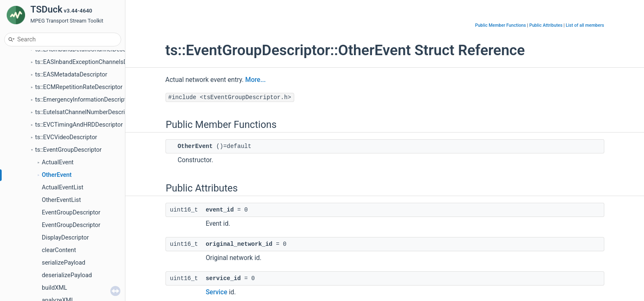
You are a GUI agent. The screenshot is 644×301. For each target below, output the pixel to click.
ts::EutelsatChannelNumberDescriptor (85, 112)
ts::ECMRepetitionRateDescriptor (79, 87)
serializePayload (64, 263)
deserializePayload (67, 275)
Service (216, 292)
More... (256, 80)
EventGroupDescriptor (71, 213)
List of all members (585, 25)
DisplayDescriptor (65, 238)
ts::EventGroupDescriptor (68, 150)
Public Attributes (546, 25)
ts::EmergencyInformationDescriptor (83, 100)
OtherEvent (57, 175)
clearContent (59, 250)
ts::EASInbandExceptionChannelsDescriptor (93, 62)
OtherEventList (61, 200)
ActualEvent (58, 162)
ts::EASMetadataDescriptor (71, 75)
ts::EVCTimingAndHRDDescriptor (79, 125)
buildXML (54, 288)
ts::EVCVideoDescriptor (66, 137)
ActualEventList (62, 187)
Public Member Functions (501, 25)
